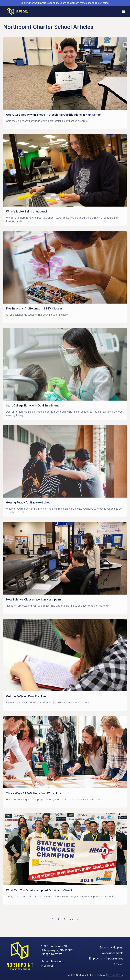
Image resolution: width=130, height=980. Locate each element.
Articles (118, 964)
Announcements (113, 953)
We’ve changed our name (94, 3)
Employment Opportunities (106, 958)
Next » (74, 919)
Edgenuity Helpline (111, 947)
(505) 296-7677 (52, 954)
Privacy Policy (115, 975)
